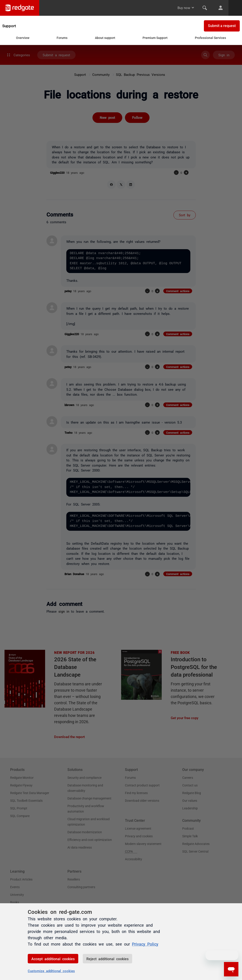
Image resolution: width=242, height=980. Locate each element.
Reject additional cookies (107, 959)
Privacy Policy (145, 944)
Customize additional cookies (51, 971)
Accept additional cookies (53, 959)
